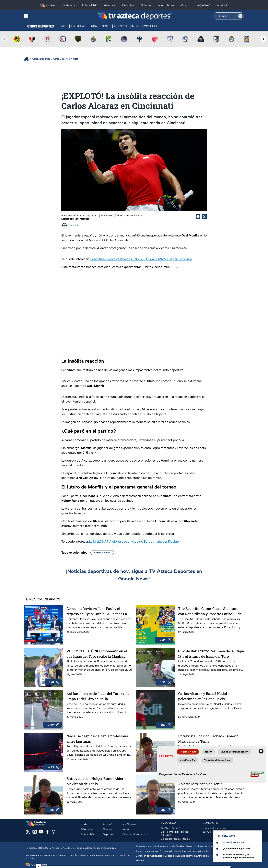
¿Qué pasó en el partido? (237, 849)
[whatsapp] (53, 833)
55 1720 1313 (209, 832)
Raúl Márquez (82, 219)
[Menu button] (40, 16)
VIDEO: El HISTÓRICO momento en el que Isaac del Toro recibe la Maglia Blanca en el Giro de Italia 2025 (97, 654)
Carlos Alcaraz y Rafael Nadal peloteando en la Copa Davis (203, 696)
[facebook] (47, 833)
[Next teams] (263, 39)
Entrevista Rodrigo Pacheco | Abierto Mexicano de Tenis (208, 739)
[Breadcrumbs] (28, 59)
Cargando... (75, 225)
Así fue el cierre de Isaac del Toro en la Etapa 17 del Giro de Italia (98, 696)
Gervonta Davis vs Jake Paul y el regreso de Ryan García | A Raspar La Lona (97, 611)
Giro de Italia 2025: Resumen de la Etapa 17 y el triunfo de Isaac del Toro (211, 654)
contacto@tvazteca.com (216, 828)
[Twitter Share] (204, 217)
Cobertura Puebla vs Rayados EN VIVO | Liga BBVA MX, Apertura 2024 (141, 259)
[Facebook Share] (198, 217)
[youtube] (41, 833)
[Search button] (240, 16)
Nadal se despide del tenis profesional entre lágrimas (98, 739)
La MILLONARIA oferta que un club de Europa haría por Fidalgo (134, 542)
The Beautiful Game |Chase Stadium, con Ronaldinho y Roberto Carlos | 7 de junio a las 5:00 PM (210, 611)
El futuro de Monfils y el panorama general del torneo (239, 856)
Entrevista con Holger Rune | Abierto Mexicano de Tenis (97, 781)
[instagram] (35, 833)
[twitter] (28, 833)
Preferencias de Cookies (171, 846)
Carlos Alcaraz (102, 553)
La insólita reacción (233, 842)
